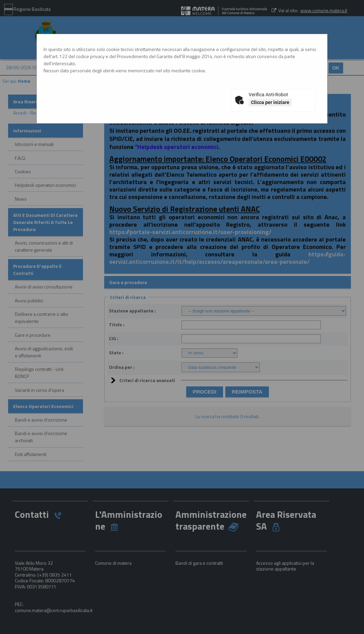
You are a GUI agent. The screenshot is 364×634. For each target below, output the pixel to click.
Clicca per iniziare (270, 102)
